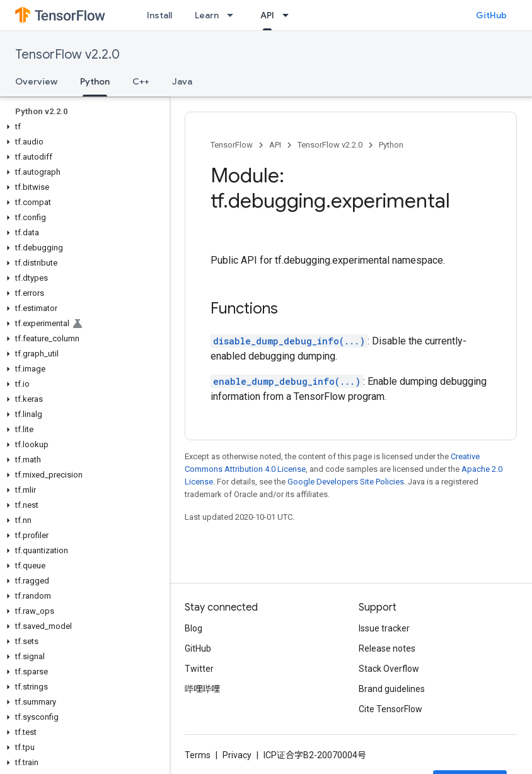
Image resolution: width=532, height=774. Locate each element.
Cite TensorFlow (390, 709)
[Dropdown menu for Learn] (234, 15)
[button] (82, 127)
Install (159, 15)
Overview (36, 81)
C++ (141, 81)
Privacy (237, 755)
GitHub (491, 15)
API (275, 145)
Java (182, 81)
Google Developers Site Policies (346, 482)
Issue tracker (384, 628)
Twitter (199, 669)
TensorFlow (232, 145)
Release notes (387, 648)
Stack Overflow (389, 669)
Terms (198, 755)
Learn (207, 15)
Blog (194, 628)
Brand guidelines (392, 689)
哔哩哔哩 (202, 689)
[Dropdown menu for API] (289, 15)
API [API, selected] (267, 15)
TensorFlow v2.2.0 (67, 55)
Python (391, 145)
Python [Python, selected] (95, 81)
